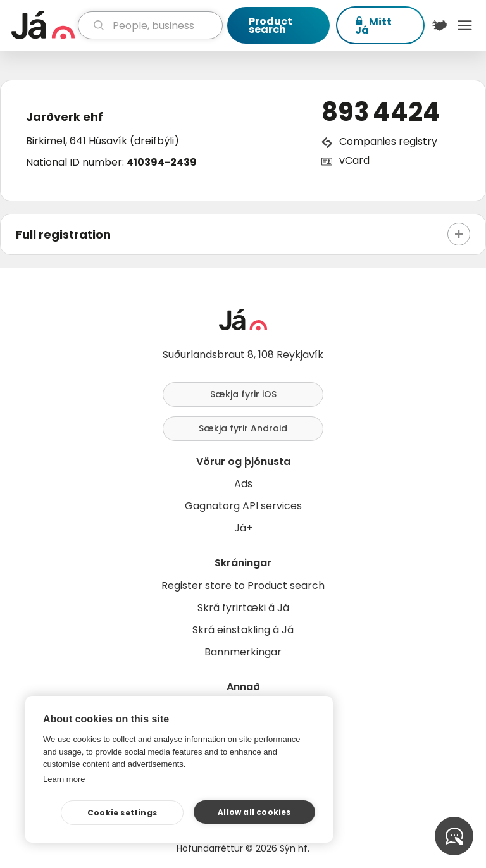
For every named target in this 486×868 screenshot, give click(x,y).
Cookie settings (122, 813)
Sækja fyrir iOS (243, 394)
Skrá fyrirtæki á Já (243, 608)
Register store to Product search (243, 586)
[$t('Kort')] (440, 25)
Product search (271, 25)
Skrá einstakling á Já (243, 630)
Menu (464, 25)
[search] (150, 25)
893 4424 (381, 112)
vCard (354, 160)
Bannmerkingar (243, 652)
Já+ (243, 528)
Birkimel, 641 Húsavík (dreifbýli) (103, 141)
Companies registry (388, 141)
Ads (243, 484)
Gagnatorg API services (243, 506)
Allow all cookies (254, 812)
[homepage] (43, 25)
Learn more (64, 779)
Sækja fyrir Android (243, 428)
